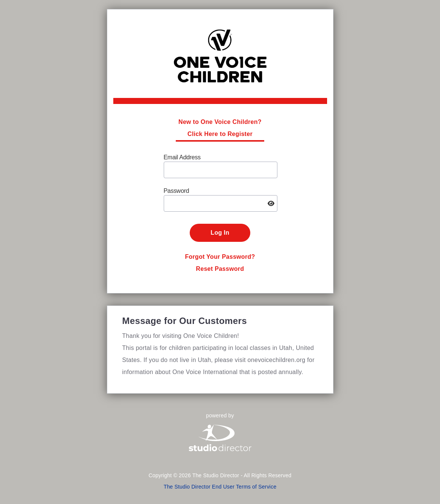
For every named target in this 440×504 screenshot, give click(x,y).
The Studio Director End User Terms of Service (220, 487)
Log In (220, 233)
